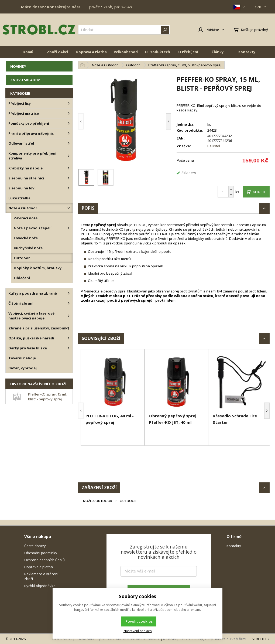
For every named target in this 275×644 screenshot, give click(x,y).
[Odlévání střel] (69, 143)
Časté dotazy (35, 546)
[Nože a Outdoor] (69, 208)
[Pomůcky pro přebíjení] (69, 123)
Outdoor (128, 501)
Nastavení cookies (138, 631)
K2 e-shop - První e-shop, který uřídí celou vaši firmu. (206, 639)
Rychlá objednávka (40, 586)
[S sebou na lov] (69, 188)
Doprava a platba (39, 567)
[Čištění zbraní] (69, 303)
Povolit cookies (139, 621)
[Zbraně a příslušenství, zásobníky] (69, 328)
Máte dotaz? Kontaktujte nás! (50, 7)
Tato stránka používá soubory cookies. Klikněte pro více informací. (106, 639)
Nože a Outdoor (98, 501)
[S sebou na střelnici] (69, 178)
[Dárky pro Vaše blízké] (69, 348)
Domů (28, 52)
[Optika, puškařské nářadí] (69, 338)
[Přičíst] (231, 189)
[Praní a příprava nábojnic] (69, 133)
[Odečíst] (231, 195)
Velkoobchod (126, 52)
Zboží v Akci (57, 52)
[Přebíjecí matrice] (69, 113)
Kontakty (247, 52)
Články (218, 52)
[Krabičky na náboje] (69, 168)
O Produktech (157, 52)
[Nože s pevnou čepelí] (69, 228)
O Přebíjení (188, 52)
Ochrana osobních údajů (44, 560)
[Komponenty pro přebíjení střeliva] (69, 156)
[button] (81, 121)
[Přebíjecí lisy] (69, 103)
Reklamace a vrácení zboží (41, 576)
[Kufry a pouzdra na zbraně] (69, 293)
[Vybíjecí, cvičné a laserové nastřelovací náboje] (69, 316)
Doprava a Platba (91, 52)
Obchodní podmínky (41, 553)
